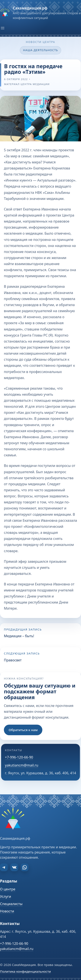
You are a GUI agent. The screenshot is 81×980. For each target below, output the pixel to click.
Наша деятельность (41, 50)
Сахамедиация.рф (30, 8)
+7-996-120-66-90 (19, 757)
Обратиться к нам (23, 730)
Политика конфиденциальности (25, 971)
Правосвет (13, 660)
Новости (7, 911)
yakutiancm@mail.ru (22, 765)
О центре (8, 889)
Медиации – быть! (19, 636)
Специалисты (11, 904)
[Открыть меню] (3, 28)
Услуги (6, 896)
